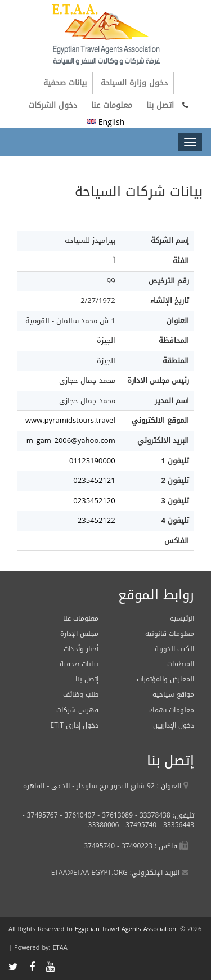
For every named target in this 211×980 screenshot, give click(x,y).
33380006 (104, 825)
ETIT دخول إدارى (75, 725)
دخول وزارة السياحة (134, 83)
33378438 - (152, 815)
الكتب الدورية (174, 649)
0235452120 (94, 501)
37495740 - (138, 825)
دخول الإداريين (174, 725)
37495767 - (40, 815)
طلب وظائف (81, 694)
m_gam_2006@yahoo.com (71, 441)
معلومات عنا (112, 105)
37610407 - (77, 815)
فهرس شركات (77, 710)
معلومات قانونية (170, 634)
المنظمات (181, 664)
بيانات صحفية (65, 83)
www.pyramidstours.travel (70, 420)
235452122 (96, 520)
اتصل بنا (160, 105)
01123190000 (92, 461)
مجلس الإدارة (79, 634)
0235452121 (94, 480)
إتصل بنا (87, 679)
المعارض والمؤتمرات (165, 679)
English (105, 123)
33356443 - (175, 825)
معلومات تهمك (172, 710)
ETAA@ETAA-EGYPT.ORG (89, 873)
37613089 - (114, 815)
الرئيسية (182, 618)
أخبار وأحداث (81, 649)
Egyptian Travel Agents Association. (126, 929)
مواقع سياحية (173, 694)
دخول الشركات (53, 105)
